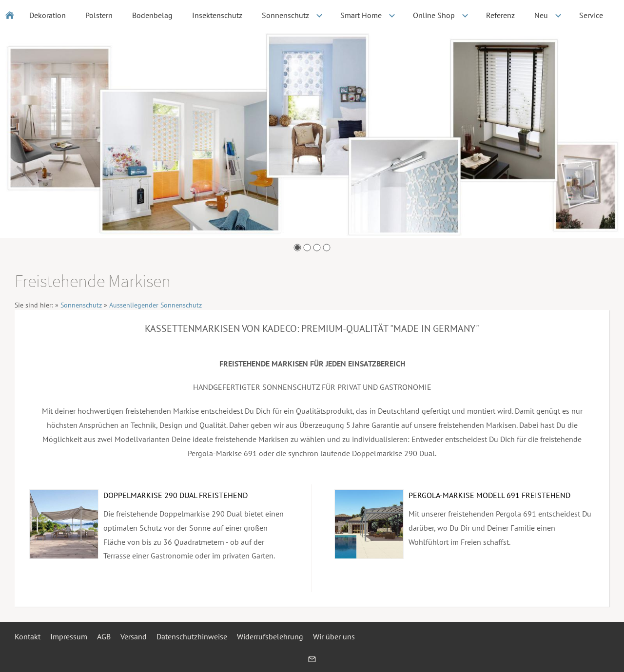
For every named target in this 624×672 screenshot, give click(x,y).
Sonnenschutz (81, 305)
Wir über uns (334, 636)
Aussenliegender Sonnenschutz (156, 305)
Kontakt (28, 636)
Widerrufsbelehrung (270, 636)
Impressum (69, 636)
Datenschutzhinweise (192, 636)
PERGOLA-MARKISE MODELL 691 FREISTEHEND (489, 495)
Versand (134, 636)
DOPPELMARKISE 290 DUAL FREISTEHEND (175, 495)
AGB (104, 636)
